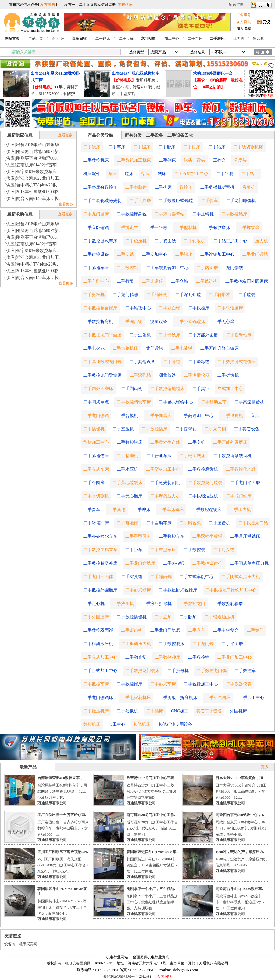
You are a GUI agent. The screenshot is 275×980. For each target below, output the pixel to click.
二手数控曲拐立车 (100, 550)
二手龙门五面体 (98, 577)
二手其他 (117, 510)
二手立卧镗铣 (96, 228)
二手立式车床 (96, 469)
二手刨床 (167, 160)
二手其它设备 (247, 429)
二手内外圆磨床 (98, 389)
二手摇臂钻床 (239, 335)
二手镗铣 (247, 295)
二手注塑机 (140, 335)
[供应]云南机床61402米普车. (31, 165)
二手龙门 (255, 630)
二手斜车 (209, 201)
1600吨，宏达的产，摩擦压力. (240, 852)
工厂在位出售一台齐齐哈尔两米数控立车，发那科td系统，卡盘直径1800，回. (63, 828)
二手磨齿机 (220, 523)
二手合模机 (127, 416)
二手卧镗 (172, 362)
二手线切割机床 (248, 147)
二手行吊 (125, 281)
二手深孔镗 (132, 577)
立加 (255, 416)
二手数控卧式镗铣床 (237, 362)
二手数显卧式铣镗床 (178, 590)
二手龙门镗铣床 (140, 563)
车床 (112, 174)
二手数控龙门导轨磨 (102, 375)
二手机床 (163, 187)
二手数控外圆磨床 (100, 590)
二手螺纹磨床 (217, 228)
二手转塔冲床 (96, 523)
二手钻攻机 (195, 241)
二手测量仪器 (197, 375)
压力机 (239, 38)
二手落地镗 (127, 523)
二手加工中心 (252, 698)
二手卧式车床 (163, 684)
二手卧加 (188, 617)
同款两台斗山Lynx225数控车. (239, 889)
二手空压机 (123, 429)
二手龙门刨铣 (96, 416)
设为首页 (244, 22)
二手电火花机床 (136, 698)
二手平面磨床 (159, 416)
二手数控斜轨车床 (134, 402)
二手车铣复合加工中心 (167, 268)
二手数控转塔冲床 (100, 563)
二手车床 (195, 38)
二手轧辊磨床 (230, 308)
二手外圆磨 (94, 483)
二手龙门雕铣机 (241, 201)
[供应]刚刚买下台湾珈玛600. (31, 158)
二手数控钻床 (234, 214)
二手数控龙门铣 (212, 671)
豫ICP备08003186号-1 (121, 977)
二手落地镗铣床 (127, 483)
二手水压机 (127, 469)
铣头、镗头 (195, 160)
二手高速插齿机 (249, 402)
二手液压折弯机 (157, 604)
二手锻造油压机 (220, 617)
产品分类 (36, 38)
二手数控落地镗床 (167, 389)
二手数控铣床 (130, 442)
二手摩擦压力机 (165, 496)
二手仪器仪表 (239, 684)
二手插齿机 (94, 429)
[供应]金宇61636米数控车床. (31, 172)
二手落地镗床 (96, 456)
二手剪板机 (94, 295)
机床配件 (92, 174)
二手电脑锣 (136, 187)
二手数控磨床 (172, 644)
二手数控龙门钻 (253, 523)
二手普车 (92, 510)
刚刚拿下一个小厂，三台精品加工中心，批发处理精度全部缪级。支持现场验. (152, 902)
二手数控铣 (195, 550)
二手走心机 (94, 604)
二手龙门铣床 (239, 496)
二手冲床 (142, 510)
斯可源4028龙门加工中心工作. (151, 815)
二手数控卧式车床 (100, 241)
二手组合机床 (218, 698)
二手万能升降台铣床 (220, 348)
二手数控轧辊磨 (228, 604)
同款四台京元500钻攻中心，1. (240, 815)
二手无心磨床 (130, 496)
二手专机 (197, 442)
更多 (265, 767)
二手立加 (163, 617)
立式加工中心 (230, 389)
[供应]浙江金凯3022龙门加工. (32, 178)
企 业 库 (58, 38)
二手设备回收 (180, 135)
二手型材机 (186, 228)
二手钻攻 (184, 254)
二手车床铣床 (171, 510)
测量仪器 (167, 375)
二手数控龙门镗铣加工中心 (231, 590)
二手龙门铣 (203, 644)
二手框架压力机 (136, 644)
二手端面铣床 (192, 456)
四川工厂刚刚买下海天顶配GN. (63, 852)
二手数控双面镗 (98, 630)
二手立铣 (125, 254)
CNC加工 (180, 711)
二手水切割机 (96, 496)
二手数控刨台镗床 (100, 308)
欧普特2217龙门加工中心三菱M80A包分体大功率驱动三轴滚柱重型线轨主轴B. (151, 791)
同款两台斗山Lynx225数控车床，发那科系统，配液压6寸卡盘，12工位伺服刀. (240, 902)
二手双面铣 (165, 241)
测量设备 (159, 322)
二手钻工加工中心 (230, 241)
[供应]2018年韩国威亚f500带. (32, 192)
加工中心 (172, 38)
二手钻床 (217, 147)
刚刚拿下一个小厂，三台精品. (151, 889)
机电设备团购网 (78, 963)
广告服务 (244, 15)
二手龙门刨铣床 (98, 698)
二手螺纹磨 (249, 228)
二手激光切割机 (165, 483)
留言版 (259, 38)
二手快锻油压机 (203, 496)
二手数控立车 (172, 536)
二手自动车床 (159, 523)
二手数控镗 (199, 657)
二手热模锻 (174, 563)
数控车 (186, 187)
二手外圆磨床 (96, 617)
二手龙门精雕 (125, 295)
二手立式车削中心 (197, 577)
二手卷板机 (127, 711)
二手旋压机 (136, 241)
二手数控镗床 (130, 684)
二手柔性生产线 (165, 442)
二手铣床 (92, 147)
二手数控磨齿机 (203, 469)
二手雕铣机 (190, 523)
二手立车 (197, 630)
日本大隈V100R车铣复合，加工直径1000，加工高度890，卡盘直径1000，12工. (241, 791)
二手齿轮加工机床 (134, 160)
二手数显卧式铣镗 (176, 201)
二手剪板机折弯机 (217, 187)
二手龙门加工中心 (234, 657)
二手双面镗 (170, 308)
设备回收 (79, 38)
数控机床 (92, 724)
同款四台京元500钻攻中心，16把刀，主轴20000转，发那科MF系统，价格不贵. (241, 828)
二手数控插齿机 (132, 617)
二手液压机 (123, 604)
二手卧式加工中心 (100, 671)
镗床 (129, 174)
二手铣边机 (207, 281)
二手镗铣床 (170, 335)
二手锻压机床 (96, 711)
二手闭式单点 (96, 402)
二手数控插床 (155, 429)
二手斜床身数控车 (100, 187)
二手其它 (201, 389)
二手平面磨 (232, 644)
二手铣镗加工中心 (201, 684)
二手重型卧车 (138, 536)
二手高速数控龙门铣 (102, 362)
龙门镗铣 (155, 348)
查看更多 (65, 135)
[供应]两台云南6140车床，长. (32, 199)
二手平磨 (225, 174)
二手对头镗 (224, 550)
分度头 (240, 160)
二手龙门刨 (215, 429)
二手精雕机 (127, 456)
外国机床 (238, 711)
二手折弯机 (178, 671)
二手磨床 (217, 38)
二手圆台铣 (132, 322)
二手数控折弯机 (98, 322)
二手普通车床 (159, 456)
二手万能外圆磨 (203, 335)
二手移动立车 (214, 402)
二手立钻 (180, 281)
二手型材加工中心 (163, 469)
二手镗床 (103, 38)
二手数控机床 (96, 160)
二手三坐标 (157, 228)
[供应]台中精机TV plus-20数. (32, 185)
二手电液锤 (182, 348)
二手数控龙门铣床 (142, 671)
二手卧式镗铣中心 (176, 402)
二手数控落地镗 (241, 469)
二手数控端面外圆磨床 (247, 281)
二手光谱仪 (152, 281)
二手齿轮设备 (96, 254)
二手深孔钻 (140, 375)
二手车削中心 (96, 281)
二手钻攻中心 (138, 308)
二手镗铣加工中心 (217, 254)
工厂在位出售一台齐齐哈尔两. (62, 815)
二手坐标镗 (199, 362)
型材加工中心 (96, 442)
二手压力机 (240, 510)
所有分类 (133, 135)
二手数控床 (199, 308)
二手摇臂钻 (186, 429)
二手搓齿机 (228, 375)
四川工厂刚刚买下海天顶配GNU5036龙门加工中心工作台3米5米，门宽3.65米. (62, 865)
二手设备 (126, 38)
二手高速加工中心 (197, 416)
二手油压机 (157, 295)
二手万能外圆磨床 (230, 442)
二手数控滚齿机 (207, 563)
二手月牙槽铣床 (245, 536)
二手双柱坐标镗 (207, 536)
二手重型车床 (163, 550)
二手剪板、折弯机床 (178, 698)
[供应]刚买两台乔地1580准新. (32, 152)
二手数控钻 (127, 268)
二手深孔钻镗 (188, 295)
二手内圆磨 (207, 268)
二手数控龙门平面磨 (102, 335)
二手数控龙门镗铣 (205, 483)
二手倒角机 (232, 416)
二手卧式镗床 (138, 590)
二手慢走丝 (127, 228)
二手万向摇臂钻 (170, 214)
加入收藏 (244, 28)
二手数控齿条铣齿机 (232, 456)
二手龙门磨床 (96, 214)
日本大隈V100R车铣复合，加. (240, 778)
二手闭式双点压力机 (241, 577)
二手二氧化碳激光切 (102, 201)
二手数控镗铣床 (207, 510)
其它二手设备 (209, 711)
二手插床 (155, 711)
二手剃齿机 (132, 389)
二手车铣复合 (226, 630)
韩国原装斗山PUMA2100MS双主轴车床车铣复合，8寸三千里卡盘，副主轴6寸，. (62, 907)
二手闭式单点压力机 (249, 563)
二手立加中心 (155, 254)
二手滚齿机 (132, 630)
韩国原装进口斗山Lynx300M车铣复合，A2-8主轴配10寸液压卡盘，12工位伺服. (152, 865)
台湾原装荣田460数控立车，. (61, 778)
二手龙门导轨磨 (165, 630)
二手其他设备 (142, 362)
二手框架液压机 (98, 644)
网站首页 (12, 38)
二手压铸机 (203, 214)
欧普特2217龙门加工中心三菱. (151, 778)
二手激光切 (136, 657)
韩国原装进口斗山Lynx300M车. (152, 852)
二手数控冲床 (167, 657)
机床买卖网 (28, 944)
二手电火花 (94, 348)
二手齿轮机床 (125, 348)
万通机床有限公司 (52, 803)
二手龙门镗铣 (255, 254)
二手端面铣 (161, 577)
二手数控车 (245, 671)
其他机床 (142, 724)
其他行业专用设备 (175, 724)
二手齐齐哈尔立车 (100, 536)
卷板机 (249, 187)
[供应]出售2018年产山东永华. (32, 145)
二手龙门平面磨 (245, 483)
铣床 (162, 174)
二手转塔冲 (220, 295)
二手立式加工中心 (100, 657)
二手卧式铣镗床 (190, 322)
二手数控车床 (96, 684)
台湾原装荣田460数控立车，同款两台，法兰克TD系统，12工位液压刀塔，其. (62, 791)
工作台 (220, 160)
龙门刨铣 (148, 38)
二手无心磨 (224, 322)
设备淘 (10, 944)
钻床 (145, 174)
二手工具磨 (140, 201)
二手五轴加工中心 (191, 174)
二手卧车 (134, 550)
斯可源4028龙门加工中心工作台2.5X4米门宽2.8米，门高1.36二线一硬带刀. (152, 828)
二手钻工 (250, 174)
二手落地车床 (96, 268)
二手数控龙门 (192, 604)
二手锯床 (142, 147)
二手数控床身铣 (132, 214)
